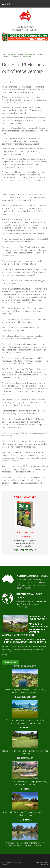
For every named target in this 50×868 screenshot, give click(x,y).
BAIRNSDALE (25, 758)
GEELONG (25, 789)
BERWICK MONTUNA (25, 697)
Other (4, 54)
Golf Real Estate (13, 54)
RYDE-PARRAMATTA (25, 666)
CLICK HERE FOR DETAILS (25, 550)
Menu (6, 4)
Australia (43, 582)
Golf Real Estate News (28, 54)
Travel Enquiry (11, 662)
